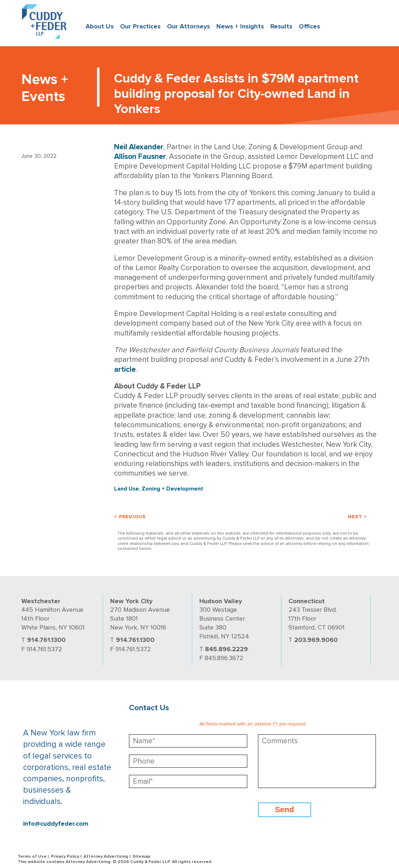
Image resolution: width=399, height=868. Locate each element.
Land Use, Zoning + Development (159, 489)
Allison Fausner (140, 157)
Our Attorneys (188, 26)
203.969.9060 (316, 640)
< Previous (130, 517)
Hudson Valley (221, 601)
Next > (357, 517)
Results (281, 26)
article (125, 369)
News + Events (45, 88)
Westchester (41, 601)
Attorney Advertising (106, 856)
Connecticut (307, 601)
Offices (309, 26)
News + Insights (240, 26)
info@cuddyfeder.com (56, 824)
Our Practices (140, 26)
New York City (131, 601)
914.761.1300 (46, 640)
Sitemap (141, 856)
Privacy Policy (65, 856)
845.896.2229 (227, 649)
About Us (100, 26)
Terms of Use (32, 856)
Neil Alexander (139, 147)
